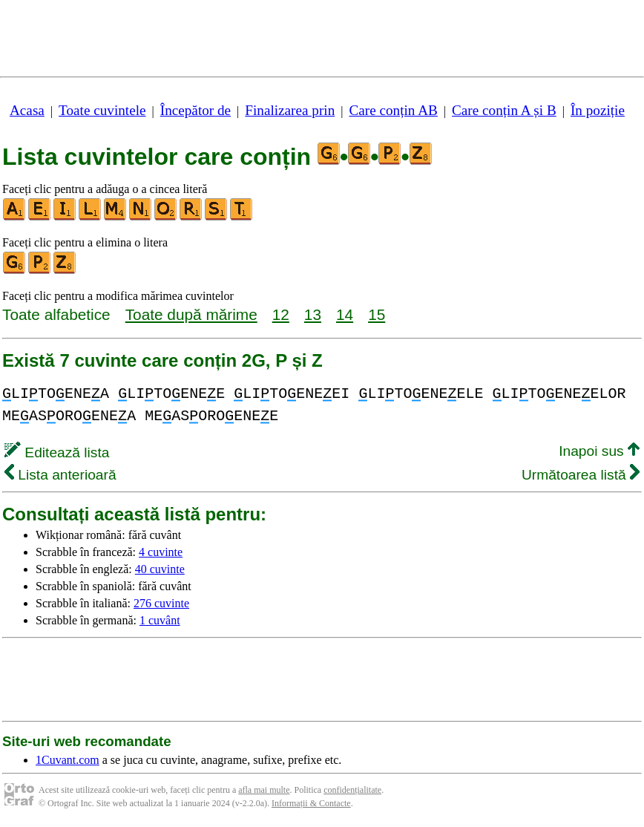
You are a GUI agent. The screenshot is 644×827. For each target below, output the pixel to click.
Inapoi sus (599, 451)
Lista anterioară (60, 475)
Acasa (27, 110)
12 (281, 314)
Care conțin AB (393, 110)
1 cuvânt (160, 620)
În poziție (598, 110)
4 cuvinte (161, 552)
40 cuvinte (160, 569)
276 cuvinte (161, 603)
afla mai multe (264, 790)
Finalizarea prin (290, 110)
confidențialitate (352, 790)
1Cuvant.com (68, 760)
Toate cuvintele (102, 110)
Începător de (195, 110)
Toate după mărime (191, 314)
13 (313, 314)
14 (345, 314)
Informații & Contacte (311, 803)
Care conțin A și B (504, 110)
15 (377, 314)
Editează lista (57, 452)
